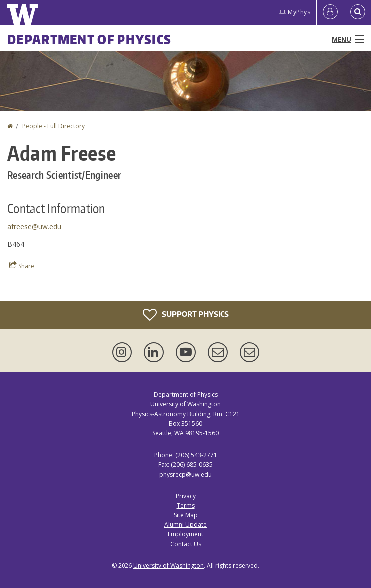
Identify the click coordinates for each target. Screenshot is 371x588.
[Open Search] (358, 12)
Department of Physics (89, 39)
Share (22, 266)
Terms (186, 506)
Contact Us (186, 544)
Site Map (186, 515)
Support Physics (186, 315)
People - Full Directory (54, 126)
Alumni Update (185, 525)
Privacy (186, 496)
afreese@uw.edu (34, 227)
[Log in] (330, 12)
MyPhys (295, 12)
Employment (185, 534)
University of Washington (169, 565)
